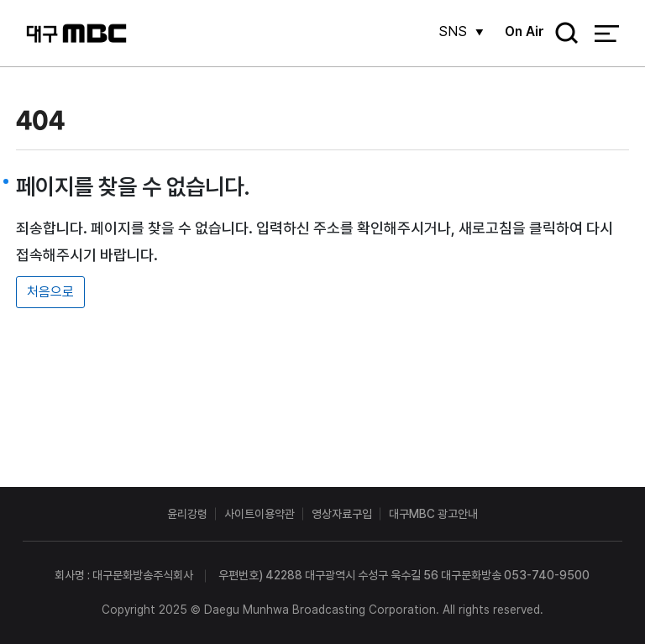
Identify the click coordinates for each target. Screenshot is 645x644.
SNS (453, 31)
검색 (561, 34)
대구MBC (76, 33)
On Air (524, 31)
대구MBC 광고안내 (433, 514)
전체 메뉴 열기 (607, 34)
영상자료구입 (342, 514)
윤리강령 (187, 514)
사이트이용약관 (260, 514)
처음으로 (50, 292)
